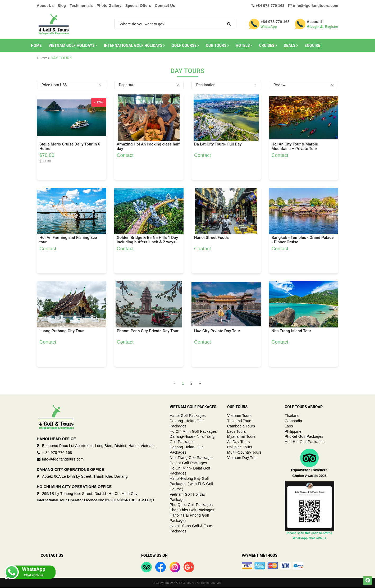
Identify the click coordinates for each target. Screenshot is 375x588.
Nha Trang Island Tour (291, 331)
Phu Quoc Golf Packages (191, 505)
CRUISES (268, 45)
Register (329, 27)
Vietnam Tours (239, 416)
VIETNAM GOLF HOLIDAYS (73, 45)
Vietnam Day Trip (242, 458)
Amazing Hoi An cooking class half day (148, 147)
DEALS (291, 45)
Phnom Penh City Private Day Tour (148, 331)
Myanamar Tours (241, 437)
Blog (62, 6)
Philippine (293, 431)
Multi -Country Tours (244, 453)
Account (314, 22)
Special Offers (138, 6)
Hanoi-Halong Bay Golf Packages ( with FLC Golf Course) (192, 484)
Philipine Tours (240, 447)
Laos (289, 426)
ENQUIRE (312, 45)
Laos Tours (237, 431)
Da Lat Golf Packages (188, 463)
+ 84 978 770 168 (57, 453)
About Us (45, 6)
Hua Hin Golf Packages (305, 442)
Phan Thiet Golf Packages (192, 510)
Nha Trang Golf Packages (192, 458)
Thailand (292, 416)
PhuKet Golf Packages (304, 437)
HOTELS (244, 45)
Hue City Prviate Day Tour (217, 331)
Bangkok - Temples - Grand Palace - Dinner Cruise (303, 240)
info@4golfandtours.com (316, 6)
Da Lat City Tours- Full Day (218, 144)
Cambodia (294, 421)
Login (313, 27)
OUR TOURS (217, 45)
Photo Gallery (109, 6)
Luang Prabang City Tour (62, 331)
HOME (36, 45)
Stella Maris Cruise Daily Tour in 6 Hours (70, 147)
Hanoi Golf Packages (188, 416)
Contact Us (165, 6)
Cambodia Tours (241, 426)
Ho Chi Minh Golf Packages (193, 431)
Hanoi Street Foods (211, 238)
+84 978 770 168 (270, 6)
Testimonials (81, 6)
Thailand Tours (240, 421)
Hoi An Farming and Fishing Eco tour (68, 240)
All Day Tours (238, 442)
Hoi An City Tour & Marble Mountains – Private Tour (295, 147)
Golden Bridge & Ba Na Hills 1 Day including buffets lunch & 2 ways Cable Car (147, 240)
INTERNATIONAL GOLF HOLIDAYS (134, 45)
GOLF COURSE (185, 45)
